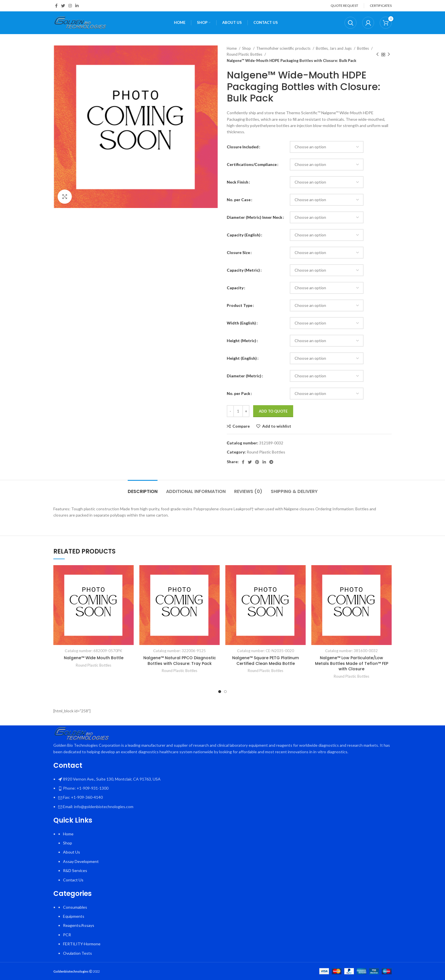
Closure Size (238, 252)
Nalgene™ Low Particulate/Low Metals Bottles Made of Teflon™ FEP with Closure (352, 663)
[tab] (143, 489)
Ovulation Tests (77, 953)
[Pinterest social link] (257, 462)
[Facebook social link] (56, 6)
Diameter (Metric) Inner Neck (255, 217)
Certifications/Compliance (252, 164)
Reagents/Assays (79, 925)
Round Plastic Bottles (245, 54)
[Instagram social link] (70, 6)
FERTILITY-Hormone (82, 944)
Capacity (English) (244, 235)
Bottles (363, 48)
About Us (72, 852)
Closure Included (243, 147)
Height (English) (242, 358)
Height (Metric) (242, 341)
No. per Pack (239, 393)
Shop (247, 48)
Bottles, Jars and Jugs (334, 48)
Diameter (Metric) (244, 376)
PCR (67, 935)
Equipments (74, 916)
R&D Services (75, 870)
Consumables (75, 907)
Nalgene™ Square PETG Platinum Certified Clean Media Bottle (265, 661)
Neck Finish (238, 182)
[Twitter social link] (63, 6)
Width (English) (241, 323)
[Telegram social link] (271, 462)
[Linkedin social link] (77, 6)
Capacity (235, 288)
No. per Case (239, 200)
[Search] (350, 23)
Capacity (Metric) (243, 270)
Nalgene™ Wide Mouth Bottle (94, 658)
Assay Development (81, 861)
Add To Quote (273, 411)
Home (232, 48)
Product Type (240, 305)
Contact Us (73, 880)
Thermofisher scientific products (284, 48)
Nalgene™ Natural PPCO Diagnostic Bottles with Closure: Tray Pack (180, 661)
